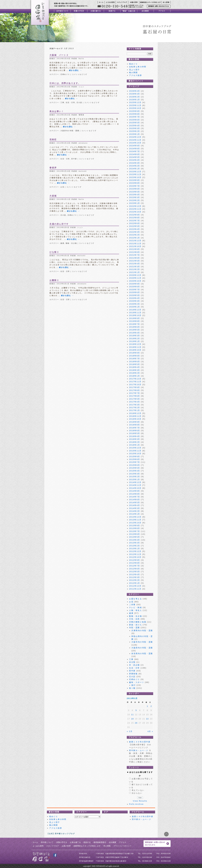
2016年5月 (135, 433)
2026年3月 (135, 94)
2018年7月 (135, 359)
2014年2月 (135, 511)
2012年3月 (135, 577)
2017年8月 (135, 390)
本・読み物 (134, 665)
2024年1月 (135, 169)
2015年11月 (135, 451)
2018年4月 (135, 367)
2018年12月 (135, 344)
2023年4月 (135, 195)
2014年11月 (135, 485)
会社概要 (113, 842)
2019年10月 (135, 315)
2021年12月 (135, 241)
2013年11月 (135, 520)
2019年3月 (135, 336)
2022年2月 (135, 235)
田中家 (74, 159)
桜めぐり (133, 64)
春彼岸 (53, 168)
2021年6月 (135, 258)
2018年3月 (135, 370)
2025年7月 (135, 117)
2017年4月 (135, 402)
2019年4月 (135, 333)
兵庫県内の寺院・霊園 (142, 631)
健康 (62, 243)
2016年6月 (135, 431)
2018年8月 (135, 356)
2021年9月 (135, 249)
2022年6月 (135, 223)
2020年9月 (135, 284)
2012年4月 (135, 574)
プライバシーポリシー (122, 846)
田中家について (47, 842)
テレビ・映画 (135, 607)
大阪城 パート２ (59, 55)
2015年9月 (135, 456)
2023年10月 (135, 177)
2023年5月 (135, 192)
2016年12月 (135, 413)
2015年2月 (135, 477)
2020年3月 (135, 301)
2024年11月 (135, 140)
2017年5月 (135, 399)
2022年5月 (135, 226)
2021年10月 (135, 246)
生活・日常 (70, 103)
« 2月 (130, 731)
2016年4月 (135, 436)
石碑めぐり (65, 74)
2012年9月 (135, 560)
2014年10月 (135, 488)
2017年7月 (135, 393)
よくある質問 (38, 846)
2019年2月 (135, 339)
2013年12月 (135, 517)
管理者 (81, 115)
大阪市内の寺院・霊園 (142, 642)
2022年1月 (135, 238)
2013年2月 (135, 546)
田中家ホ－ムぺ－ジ (139, 750)
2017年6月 (135, 396)
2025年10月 (135, 108)
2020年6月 (135, 292)
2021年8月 (135, 252)
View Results (140, 801)
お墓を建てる (75, 842)
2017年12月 (135, 379)
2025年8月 (135, 114)
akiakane (83, 143)
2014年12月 (135, 482)
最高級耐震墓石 (100, 842)
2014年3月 (135, 508)
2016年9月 (135, 422)
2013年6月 (135, 534)
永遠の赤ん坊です (59, 224)
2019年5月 (135, 330)
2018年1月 (135, 376)
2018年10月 (135, 350)
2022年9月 (135, 215)
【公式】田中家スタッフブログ (61, 834)
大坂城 (53, 196)
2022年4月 (135, 229)
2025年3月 (135, 128)
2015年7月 (135, 462)
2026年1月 (135, 100)
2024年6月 (135, 154)
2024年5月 (135, 157)
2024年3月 (135, 163)
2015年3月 (135, 474)
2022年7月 (135, 221)
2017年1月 (135, 410)
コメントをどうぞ (79, 74)
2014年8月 (135, 494)
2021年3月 (135, 267)
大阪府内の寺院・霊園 (70, 131)
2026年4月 (135, 91)
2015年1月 (135, 479)
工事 (62, 103)
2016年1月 (135, 445)
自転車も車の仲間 (138, 67)
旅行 (134, 685)
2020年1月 (135, 307)
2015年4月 (135, 471)
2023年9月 (135, 180)
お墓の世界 (66, 846)
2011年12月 (135, 586)
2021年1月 (135, 272)
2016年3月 (135, 439)
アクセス (123, 842)
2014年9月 (135, 491)
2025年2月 (135, 131)
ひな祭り (54, 252)
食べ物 (132, 688)
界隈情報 (133, 674)
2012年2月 (135, 580)
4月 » (150, 731)
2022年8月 (135, 218)
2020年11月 (135, 278)
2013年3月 (135, 543)
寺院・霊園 (134, 628)
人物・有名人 (135, 610)
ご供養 (132, 605)
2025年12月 (135, 102)
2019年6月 (135, 327)
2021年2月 (135, 269)
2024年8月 (135, 149)
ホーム (35, 842)
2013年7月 (135, 531)
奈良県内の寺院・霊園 (142, 654)
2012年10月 (135, 557)
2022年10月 (135, 212)
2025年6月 (135, 120)
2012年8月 (135, 563)
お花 (62, 187)
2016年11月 (135, 416)
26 (136, 723)
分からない (137, 793)
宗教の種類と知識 (138, 622)
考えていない (138, 790)
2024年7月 (135, 151)
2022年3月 (135, 232)
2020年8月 (135, 287)
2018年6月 (135, 362)
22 (148, 719)
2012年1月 (135, 583)
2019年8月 (135, 321)
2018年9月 (135, 353)
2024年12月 (135, 137)
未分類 (132, 662)
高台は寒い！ (57, 111)
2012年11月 (135, 554)
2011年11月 (135, 589)
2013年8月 (135, 528)
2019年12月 (135, 310)
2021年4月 (135, 264)
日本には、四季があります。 (65, 83)
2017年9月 (135, 387)
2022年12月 (135, 206)
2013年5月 (135, 537)
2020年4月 (135, 298)
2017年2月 (135, 408)
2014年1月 (135, 514)
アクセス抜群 (135, 75)
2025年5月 (135, 123)
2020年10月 (135, 281)
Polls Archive (136, 804)
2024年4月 (135, 160)
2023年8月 (135, 183)
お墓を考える (135, 599)
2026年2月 (135, 97)
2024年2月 (135, 166)
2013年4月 (135, 540)
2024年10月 (135, 143)
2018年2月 (135, 373)
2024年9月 (135, 146)
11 (132, 715)
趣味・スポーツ (137, 682)
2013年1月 (135, 549)
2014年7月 (135, 497)
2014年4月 (135, 505)
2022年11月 (135, 209)
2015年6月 (135, 465)
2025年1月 (135, 134)
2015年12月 (135, 448)
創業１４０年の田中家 (140, 742)
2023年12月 (135, 172)
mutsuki (83, 171)
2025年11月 (135, 105)
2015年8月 (135, 459)
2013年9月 (135, 526)
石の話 (79, 103)
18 (132, 719)
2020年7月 (135, 290)
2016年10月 (135, 419)
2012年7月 (135, 566)
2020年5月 (135, 295)
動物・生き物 (71, 243)
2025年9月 (135, 111)
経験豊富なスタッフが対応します (87, 846)
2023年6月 (135, 189)
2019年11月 (135, 313)
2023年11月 (135, 174)
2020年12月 (135, 275)
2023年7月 (135, 186)
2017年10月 (135, 385)
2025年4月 (135, 126)
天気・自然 (134, 619)
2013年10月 (135, 523)
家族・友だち (135, 625)
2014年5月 (135, 502)
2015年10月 (135, 454)
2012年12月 (135, 551)
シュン (81, 87)
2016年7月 (135, 428)
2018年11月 (135, 347)
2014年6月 (135, 500)
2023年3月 (135, 197)
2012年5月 (135, 572)
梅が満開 (133, 72)
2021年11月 (135, 244)
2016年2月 (135, 442)
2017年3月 (135, 405)
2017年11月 (135, 382)
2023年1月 (135, 203)
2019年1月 (135, 341)
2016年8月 (135, 425)
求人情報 (107, 846)
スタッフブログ (53, 846)
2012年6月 (135, 569)
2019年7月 (135, 324)
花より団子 (134, 70)
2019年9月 (135, 318)
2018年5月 (135, 364)
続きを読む (75, 70)
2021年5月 (135, 261)
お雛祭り (54, 280)
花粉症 (53, 140)
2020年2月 (135, 304)
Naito (81, 59)
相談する (87, 842)
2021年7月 (135, 255)
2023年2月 (135, 200)
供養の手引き (62, 842)
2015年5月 (135, 468)
